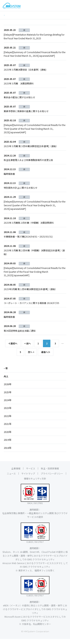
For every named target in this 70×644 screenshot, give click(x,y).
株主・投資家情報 (50, 473)
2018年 (8, 453)
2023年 (8, 413)
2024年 (8, 405)
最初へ (13, 349)
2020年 (8, 437)
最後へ (46, 357)
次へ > (31, 357)
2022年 (8, 421)
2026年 (8, 389)
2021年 (8, 429)
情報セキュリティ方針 (35, 484)
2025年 (8, 397)
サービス (31, 473)
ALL (6, 381)
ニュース (11, 478)
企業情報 (16, 473)
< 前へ (28, 349)
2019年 (8, 445)
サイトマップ (28, 478)
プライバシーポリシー (52, 478)
